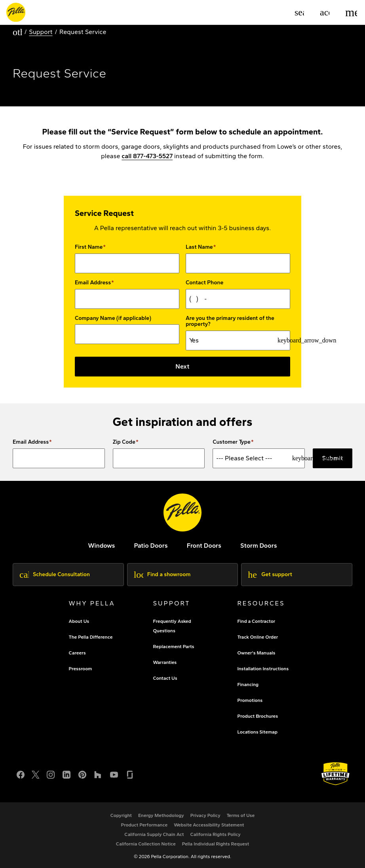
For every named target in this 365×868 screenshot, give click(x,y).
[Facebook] (21, 773)
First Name (89, 247)
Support (41, 32)
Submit (333, 458)
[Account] (325, 12)
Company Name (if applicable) (113, 318)
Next (182, 366)
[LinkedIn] (67, 773)
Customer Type (232, 442)
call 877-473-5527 (147, 156)
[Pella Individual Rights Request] (216, 844)
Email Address (93, 283)
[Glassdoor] (130, 773)
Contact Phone (204, 283)
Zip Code (124, 442)
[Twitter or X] (36, 773)
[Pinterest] (82, 773)
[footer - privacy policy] (205, 815)
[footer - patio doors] (151, 546)
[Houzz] (98, 773)
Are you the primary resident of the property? (230, 321)
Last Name (199, 247)
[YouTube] (114, 773)
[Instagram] (51, 773)
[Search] (299, 12)
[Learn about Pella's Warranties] (336, 774)
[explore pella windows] (101, 546)
